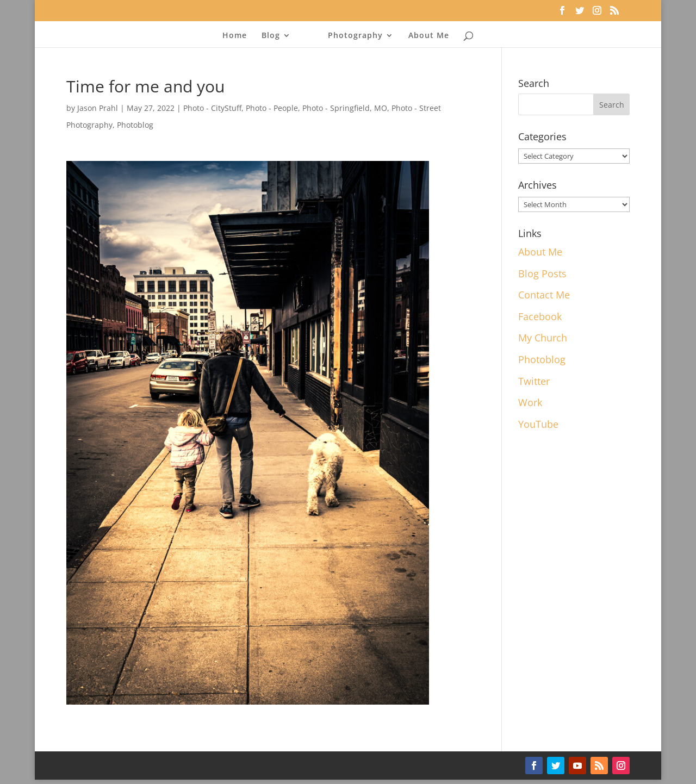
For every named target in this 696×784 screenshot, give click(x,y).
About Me (429, 36)
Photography (355, 36)
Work (530, 402)
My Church (543, 338)
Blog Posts (542, 273)
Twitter (534, 381)
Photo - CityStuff (212, 108)
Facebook (540, 316)
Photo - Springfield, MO (345, 108)
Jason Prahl (98, 108)
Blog (271, 36)
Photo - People (272, 108)
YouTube (538, 424)
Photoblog (135, 125)
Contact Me (544, 295)
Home (235, 36)
